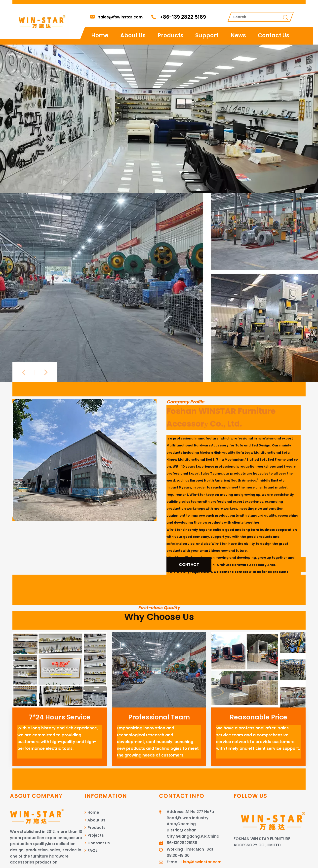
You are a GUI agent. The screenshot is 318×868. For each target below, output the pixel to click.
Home (100, 35)
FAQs (91, 850)
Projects (94, 835)
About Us (133, 35)
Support (207, 35)
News (238, 35)
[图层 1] (84, 460)
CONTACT (189, 565)
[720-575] (159, 670)
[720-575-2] (60, 670)
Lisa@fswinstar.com (201, 862)
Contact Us (274, 35)
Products (170, 35)
